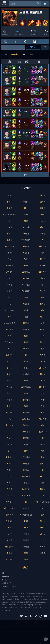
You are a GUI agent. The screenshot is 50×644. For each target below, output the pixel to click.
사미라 (43, 355)
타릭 (9, 476)
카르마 (9, 470)
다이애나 (26, 495)
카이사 (26, 540)
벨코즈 (43, 202)
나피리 (43, 553)
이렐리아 (9, 444)
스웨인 (9, 495)
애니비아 (9, 412)
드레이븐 (26, 457)
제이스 (26, 483)
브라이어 (43, 272)
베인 (26, 214)
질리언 (9, 361)
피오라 (26, 438)
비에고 (43, 278)
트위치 (9, 380)
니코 (43, 425)
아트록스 (43, 329)
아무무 (9, 400)
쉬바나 (26, 374)
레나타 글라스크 (43, 502)
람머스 (9, 406)
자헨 (43, 540)
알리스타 (9, 272)
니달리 (26, 253)
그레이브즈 (26, 387)
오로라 (43, 508)
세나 (43, 285)
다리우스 (26, 476)
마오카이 (9, 534)
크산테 (43, 521)
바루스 (26, 412)
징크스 (43, 259)
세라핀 (26, 547)
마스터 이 (9, 265)
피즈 (26, 393)
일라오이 (43, 368)
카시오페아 (26, 227)
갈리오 (9, 208)
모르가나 (9, 355)
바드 (43, 393)
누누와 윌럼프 (9, 323)
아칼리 (26, 304)
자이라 (26, 534)
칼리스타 (43, 387)
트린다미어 (9, 342)
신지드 (9, 368)
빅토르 (26, 425)
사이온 (9, 285)
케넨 (26, 310)
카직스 (26, 470)
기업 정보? (7, 583)
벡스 (43, 451)
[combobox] (13, 47)
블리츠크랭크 (9, 508)
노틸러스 (26, 419)
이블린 (9, 374)
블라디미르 (9, 246)
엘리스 (9, 553)
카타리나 (9, 521)
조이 (26, 527)
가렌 (26, 317)
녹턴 (9, 527)
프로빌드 (15, 54)
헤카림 (26, 463)
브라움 (43, 233)
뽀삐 (26, 265)
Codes (5, 580)
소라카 (9, 297)
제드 (43, 297)
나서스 (26, 246)
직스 (26, 444)
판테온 (26, 278)
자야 (43, 406)
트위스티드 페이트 (9, 218)
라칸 (43, 400)
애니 (9, 195)
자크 (26, 559)
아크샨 (43, 221)
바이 (43, 323)
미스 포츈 (9, 329)
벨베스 (43, 227)
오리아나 (9, 559)
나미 (43, 336)
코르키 (9, 463)
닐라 (43, 515)
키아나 (43, 317)
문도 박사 (9, 425)
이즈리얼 (26, 285)
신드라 (26, 508)
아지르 (43, 342)
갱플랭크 (9, 457)
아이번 (43, 380)
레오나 (26, 323)
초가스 (9, 393)
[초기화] (45, 47)
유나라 (43, 476)
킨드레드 (43, 246)
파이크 (43, 444)
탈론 (26, 336)
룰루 (26, 451)
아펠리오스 (43, 432)
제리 (43, 253)
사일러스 (43, 419)
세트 (43, 483)
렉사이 (43, 374)
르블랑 (9, 240)
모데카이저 (26, 291)
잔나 (9, 451)
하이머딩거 (26, 240)
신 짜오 (9, 227)
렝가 (26, 406)
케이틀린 (9, 502)
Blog (4, 573)
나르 (26, 553)
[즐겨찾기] (45, 4)
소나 (9, 432)
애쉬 (9, 336)
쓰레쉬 (43, 361)
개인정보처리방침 (10, 586)
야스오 (43, 195)
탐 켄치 (43, 265)
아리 (26, 380)
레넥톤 (9, 540)
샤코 (9, 419)
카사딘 (9, 438)
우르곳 (9, 233)
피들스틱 (9, 253)
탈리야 (43, 208)
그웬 (43, 495)
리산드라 (26, 489)
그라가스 (26, 272)
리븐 (26, 342)
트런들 (9, 489)
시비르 (9, 291)
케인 (26, 521)
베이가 (9, 483)
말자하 (26, 329)
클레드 (43, 304)
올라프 (9, 202)
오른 (43, 412)
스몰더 (43, 527)
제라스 (26, 368)
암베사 (43, 463)
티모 (9, 304)
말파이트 (9, 515)
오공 (26, 195)
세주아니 (26, 432)
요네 (43, 457)
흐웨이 (43, 547)
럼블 (26, 221)
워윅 (9, 317)
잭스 (9, 348)
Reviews (6, 576)
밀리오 (43, 534)
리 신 (26, 208)
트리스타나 (9, 310)
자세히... (25, 175)
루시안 (43, 291)
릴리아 (43, 489)
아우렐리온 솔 (26, 515)
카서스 (9, 387)
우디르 (26, 259)
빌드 (5, 54)
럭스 (26, 361)
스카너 (26, 233)
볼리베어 (26, 400)
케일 (9, 259)
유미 (43, 348)
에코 (43, 310)
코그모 (26, 348)
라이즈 (9, 278)
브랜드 (26, 202)
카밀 (43, 214)
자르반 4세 (9, 547)
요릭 (26, 297)
